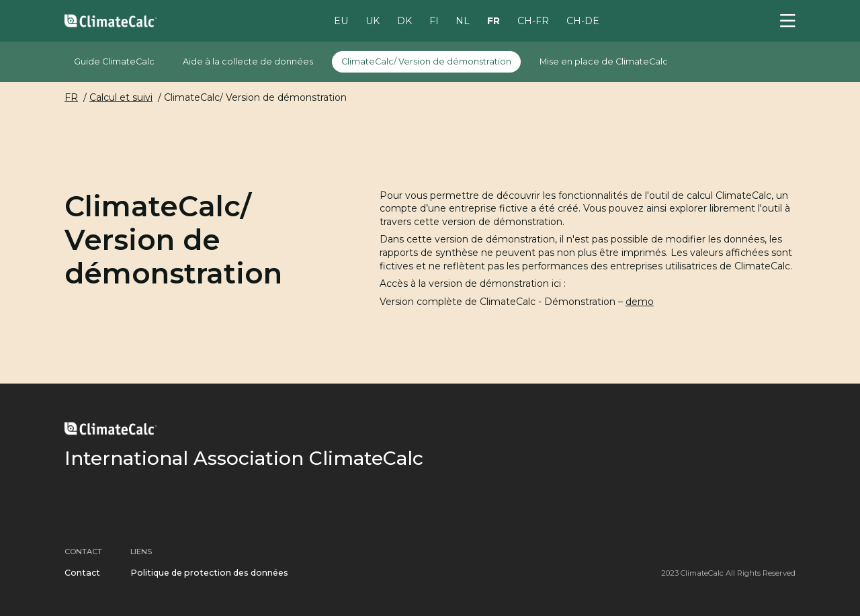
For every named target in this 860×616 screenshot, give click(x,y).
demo (640, 302)
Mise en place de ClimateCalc (604, 61)
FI (434, 20)
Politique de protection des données (209, 573)
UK (373, 20)
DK (404, 20)
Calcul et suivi (121, 97)
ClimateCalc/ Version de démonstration (426, 61)
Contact (82, 573)
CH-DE (583, 20)
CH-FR (533, 20)
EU (341, 20)
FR (493, 20)
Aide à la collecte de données (248, 61)
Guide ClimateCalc (114, 61)
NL (463, 20)
